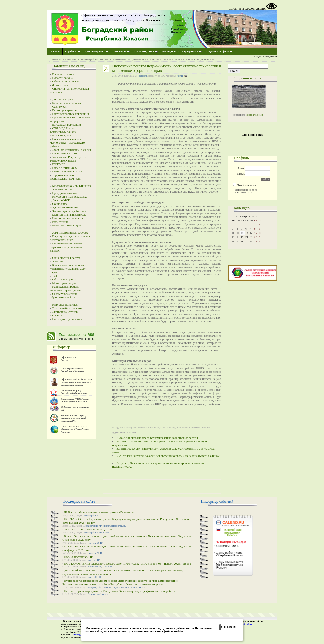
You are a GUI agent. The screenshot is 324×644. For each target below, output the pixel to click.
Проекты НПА (94, 560)
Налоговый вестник (65, 153)
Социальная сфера (219, 52)
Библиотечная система (66, 103)
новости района (91, 515)
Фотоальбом (60, 85)
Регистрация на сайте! (247, 190)
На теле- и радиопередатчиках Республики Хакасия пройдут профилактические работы (120, 591)
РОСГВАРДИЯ (62, 135)
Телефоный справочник (67, 308)
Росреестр (105, 59)
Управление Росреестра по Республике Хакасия (68, 159)
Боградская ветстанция (67, 125)
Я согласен (229, 627)
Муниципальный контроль (69, 215)
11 (238, 233)
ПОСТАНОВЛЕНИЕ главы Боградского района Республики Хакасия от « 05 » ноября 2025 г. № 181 (128, 564)
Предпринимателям (65, 193)
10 (233, 233)
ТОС (55, 276)
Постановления (90, 526)
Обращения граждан (65, 279)
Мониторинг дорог (64, 283)
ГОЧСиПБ (59, 164)
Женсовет (58, 261)
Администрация (96, 52)
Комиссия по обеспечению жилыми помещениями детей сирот (69, 269)
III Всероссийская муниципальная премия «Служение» (99, 512)
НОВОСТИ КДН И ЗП (136, 587)
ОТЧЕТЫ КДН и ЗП (114, 587)
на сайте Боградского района (83, 59)
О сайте (57, 315)
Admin (180, 76)
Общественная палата (66, 258)
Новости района (62, 78)
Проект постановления (79, 557)
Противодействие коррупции (71, 114)
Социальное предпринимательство (64, 206)
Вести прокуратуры (65, 110)
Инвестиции (60, 222)
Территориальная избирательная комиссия (65, 177)
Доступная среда (63, 99)
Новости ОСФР (95, 543)
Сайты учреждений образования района (63, 296)
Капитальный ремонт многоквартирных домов (66, 288)
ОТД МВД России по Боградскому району (64, 130)
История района (95, 587)
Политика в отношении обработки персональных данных (66, 247)
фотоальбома (255, 115)
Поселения (121, 52)
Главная (55, 52)
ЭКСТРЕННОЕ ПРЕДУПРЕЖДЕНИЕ (88, 529)
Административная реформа (70, 233)
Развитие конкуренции (67, 225)
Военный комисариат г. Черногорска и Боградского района (67, 143)
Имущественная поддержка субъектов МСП (69, 198)
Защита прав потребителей (69, 211)
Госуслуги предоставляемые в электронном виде (70, 238)
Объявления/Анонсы (65, 81)
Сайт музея (59, 107)
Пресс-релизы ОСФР (66, 168)
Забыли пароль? (243, 192)
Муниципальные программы (182, 52)
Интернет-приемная (65, 305)
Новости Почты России (67, 171)
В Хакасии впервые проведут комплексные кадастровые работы (157, 438)
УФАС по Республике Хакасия (72, 150)
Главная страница (63, 74)
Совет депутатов (146, 52)
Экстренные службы (65, 312)
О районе (73, 52)
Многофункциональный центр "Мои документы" (70, 188)
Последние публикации (67, 319)
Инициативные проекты (67, 218)
